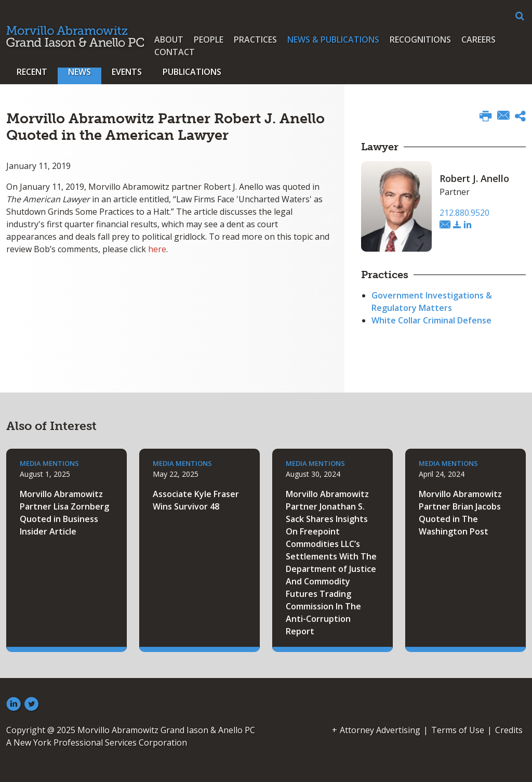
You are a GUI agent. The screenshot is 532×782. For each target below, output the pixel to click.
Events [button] (127, 72)
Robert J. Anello (474, 178)
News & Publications (333, 40)
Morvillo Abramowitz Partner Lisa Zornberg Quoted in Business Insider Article (64, 513)
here (157, 249)
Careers (478, 40)
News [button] (79, 72)
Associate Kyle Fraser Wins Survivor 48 (196, 500)
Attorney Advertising (380, 730)
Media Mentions (49, 463)
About (169, 40)
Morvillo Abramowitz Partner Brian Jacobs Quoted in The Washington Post (460, 513)
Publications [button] (192, 72)
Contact (175, 52)
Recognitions (420, 40)
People (209, 40)
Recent (32, 72)
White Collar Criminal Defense (431, 320)
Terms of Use (458, 730)
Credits (509, 730)
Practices (255, 40)
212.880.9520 (464, 213)
